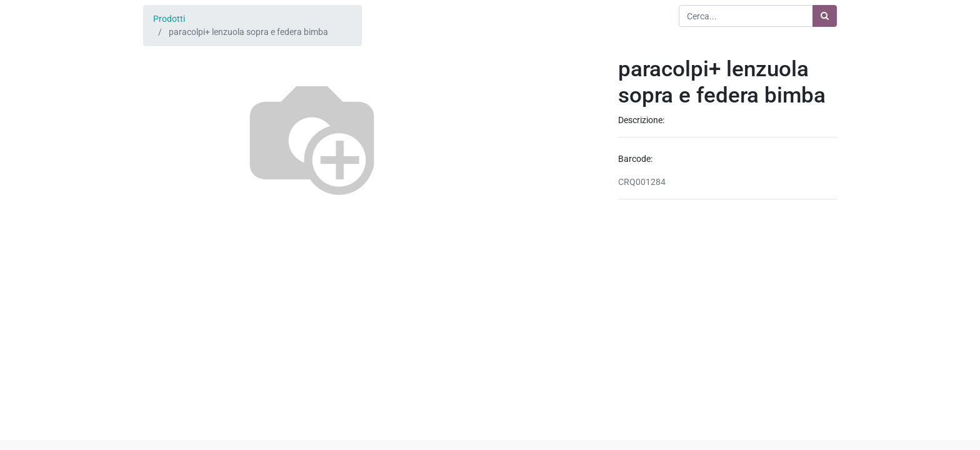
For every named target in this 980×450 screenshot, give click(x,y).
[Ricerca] (825, 16)
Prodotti (169, 19)
